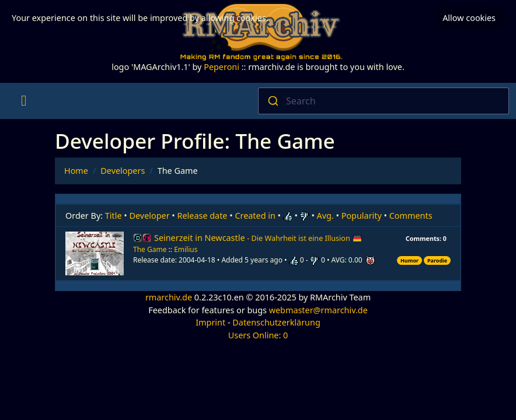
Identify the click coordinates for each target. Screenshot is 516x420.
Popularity (362, 216)
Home (76, 171)
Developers (123, 171)
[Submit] (272, 101)
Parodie (437, 260)
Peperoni (222, 67)
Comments (411, 216)
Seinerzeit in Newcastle (258, 238)
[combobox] (383, 101)
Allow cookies (469, 16)
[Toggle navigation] (24, 101)
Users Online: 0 (258, 335)
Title (114, 216)
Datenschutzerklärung (276, 322)
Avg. (325, 216)
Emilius (186, 249)
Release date (203, 216)
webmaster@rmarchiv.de (318, 310)
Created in (255, 216)
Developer (150, 216)
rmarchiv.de (169, 297)
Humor (409, 260)
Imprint (210, 322)
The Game (150, 249)
